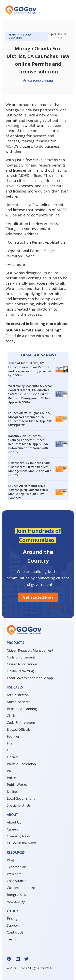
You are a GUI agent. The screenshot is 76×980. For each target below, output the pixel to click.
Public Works (17, 785)
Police (11, 778)
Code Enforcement (21, 657)
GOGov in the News (22, 843)
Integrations (16, 895)
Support (13, 925)
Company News (19, 836)
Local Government (21, 798)
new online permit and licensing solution (32, 118)
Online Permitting (20, 671)
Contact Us (15, 932)
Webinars (14, 874)
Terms (12, 939)
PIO (10, 771)
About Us (14, 822)
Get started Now (38, 597)
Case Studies (17, 881)
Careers (13, 829)
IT (9, 750)
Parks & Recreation (21, 764)
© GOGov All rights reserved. (29, 968)
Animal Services (19, 702)
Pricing (12, 919)
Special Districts (19, 805)
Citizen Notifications (22, 664)
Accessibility (16, 901)
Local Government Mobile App (30, 678)
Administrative (18, 695)
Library (12, 757)
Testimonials (17, 867)
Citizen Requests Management (30, 650)
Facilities (13, 736)
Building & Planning (22, 709)
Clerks (12, 716)
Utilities (13, 792)
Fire (10, 743)
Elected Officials (19, 729)
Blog (10, 860)
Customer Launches (22, 888)
